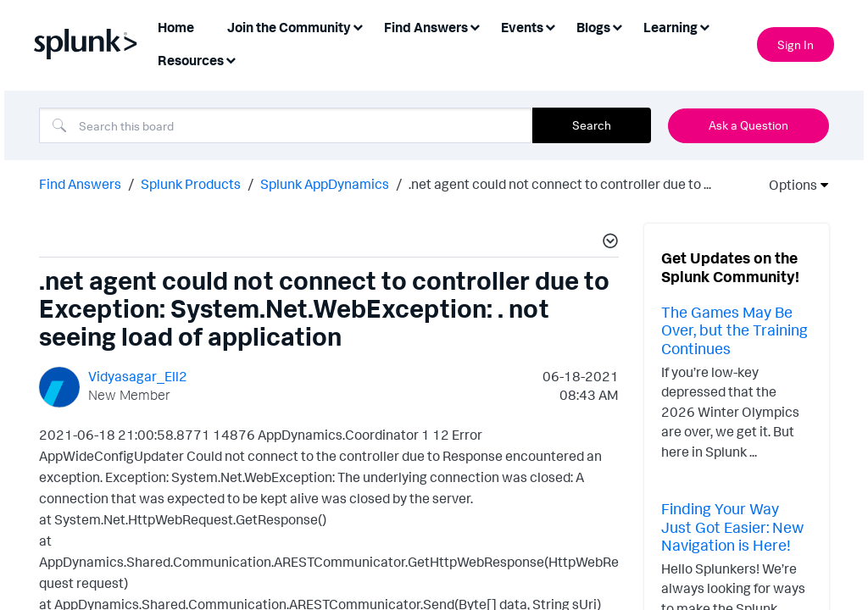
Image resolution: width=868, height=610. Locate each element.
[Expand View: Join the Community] (358, 26)
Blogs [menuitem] (593, 27)
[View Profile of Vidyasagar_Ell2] (138, 374)
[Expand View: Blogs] (617, 26)
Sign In (796, 44)
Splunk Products (191, 182)
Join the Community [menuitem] (289, 27)
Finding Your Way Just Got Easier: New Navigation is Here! (732, 525)
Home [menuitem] (176, 27)
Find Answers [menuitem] (426, 27)
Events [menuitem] (522, 27)
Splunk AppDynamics (325, 182)
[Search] (286, 125)
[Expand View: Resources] (231, 59)
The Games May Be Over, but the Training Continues (734, 328)
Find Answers (80, 182)
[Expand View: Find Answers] (475, 26)
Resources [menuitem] (191, 60)
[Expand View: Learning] (704, 26)
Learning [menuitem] (670, 27)
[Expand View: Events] (550, 26)
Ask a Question (748, 125)
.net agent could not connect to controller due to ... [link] (560, 182)
